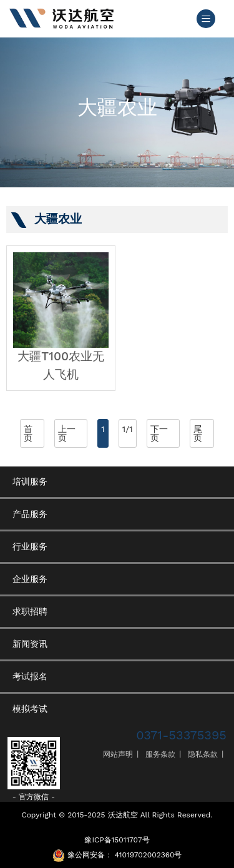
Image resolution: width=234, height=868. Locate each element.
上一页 (67, 433)
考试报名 (30, 676)
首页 (28, 433)
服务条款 (160, 754)
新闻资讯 (30, 644)
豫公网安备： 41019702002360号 (125, 855)
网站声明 (118, 754)
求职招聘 (30, 611)
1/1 (128, 429)
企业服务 (30, 579)
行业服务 (30, 546)
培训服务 (30, 481)
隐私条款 (203, 754)
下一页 (159, 433)
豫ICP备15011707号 (117, 840)
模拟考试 (30, 709)
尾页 (198, 433)
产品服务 (30, 514)
